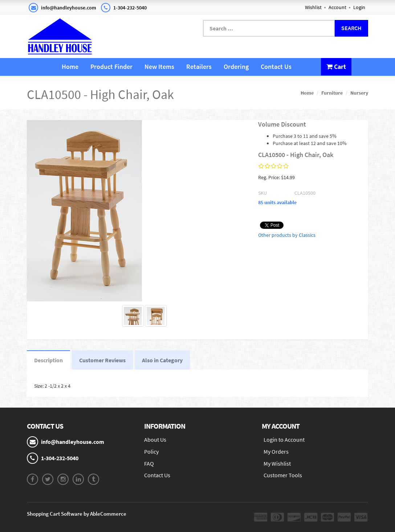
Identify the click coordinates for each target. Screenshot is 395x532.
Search (351, 28)
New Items (159, 67)
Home (70, 67)
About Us (155, 440)
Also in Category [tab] (162, 360)
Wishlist (313, 7)
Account (337, 7)
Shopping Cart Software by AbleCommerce (77, 514)
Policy (151, 451)
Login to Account (284, 440)
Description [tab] (48, 360)
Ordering (236, 67)
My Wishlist (277, 463)
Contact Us (276, 67)
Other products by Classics (287, 235)
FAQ (149, 463)
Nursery (359, 93)
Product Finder (111, 67)
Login (359, 7)
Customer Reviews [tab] (102, 360)
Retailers (199, 67)
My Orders (276, 451)
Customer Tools (283, 475)
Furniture (332, 93)
